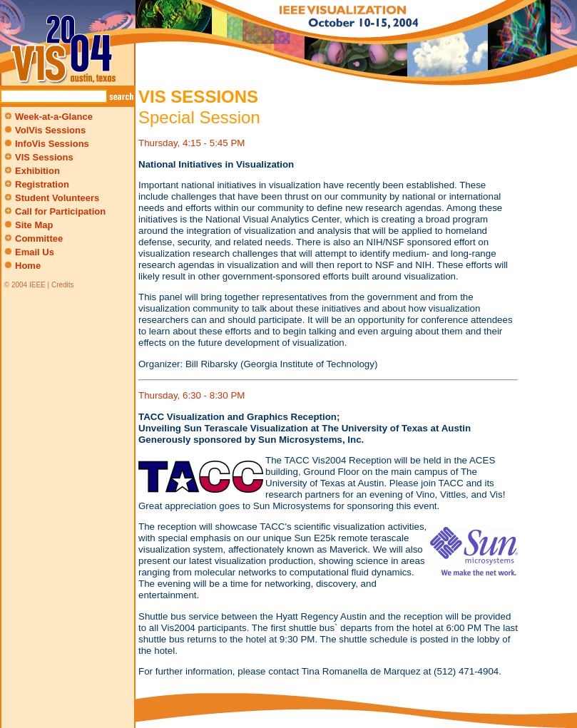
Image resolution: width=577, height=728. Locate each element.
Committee (32, 239)
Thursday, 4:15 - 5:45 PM (192, 143)
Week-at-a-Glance (47, 117)
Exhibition (31, 171)
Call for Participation (54, 211)
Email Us (35, 252)
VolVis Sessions (50, 130)
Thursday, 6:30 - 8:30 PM (192, 395)
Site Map (34, 225)
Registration (36, 184)
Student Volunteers (51, 198)
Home (28, 266)
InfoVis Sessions (52, 144)
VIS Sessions (38, 157)
